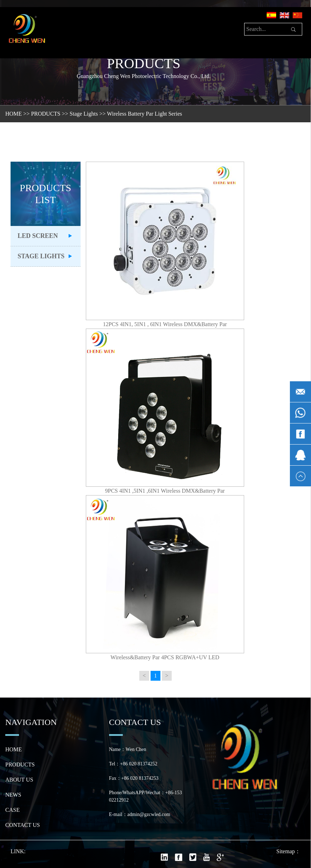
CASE (12, 810)
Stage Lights (84, 114)
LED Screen (38, 236)
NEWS (13, 795)
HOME (14, 114)
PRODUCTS (46, 114)
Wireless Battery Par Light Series (145, 114)
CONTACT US (23, 825)
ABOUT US (19, 780)
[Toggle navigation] (61, 31)
